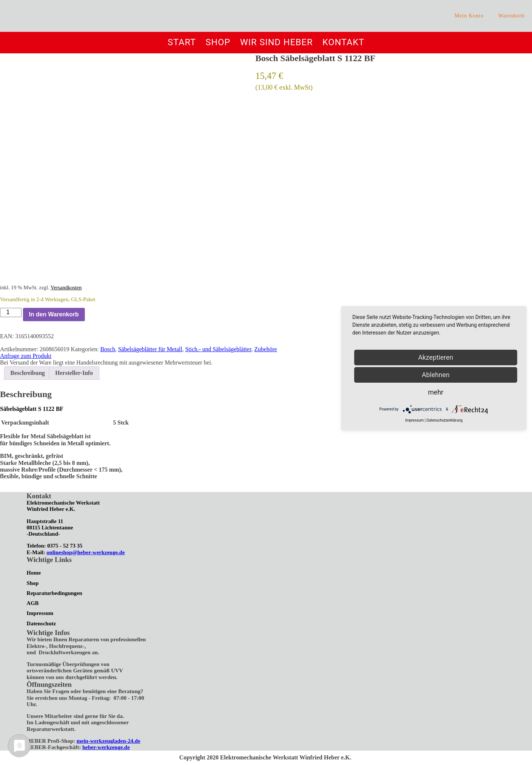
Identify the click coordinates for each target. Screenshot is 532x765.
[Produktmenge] (11, 312)
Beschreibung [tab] (28, 373)
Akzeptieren (436, 357)
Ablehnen (435, 375)
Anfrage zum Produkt (26, 356)
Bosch (108, 349)
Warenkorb (511, 16)
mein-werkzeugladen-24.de (109, 741)
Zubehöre (265, 349)
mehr (435, 392)
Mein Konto (469, 16)
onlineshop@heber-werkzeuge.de (86, 552)
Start (182, 42)
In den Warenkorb (54, 314)
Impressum (40, 613)
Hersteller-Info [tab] (74, 373)
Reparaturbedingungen (54, 593)
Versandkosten (66, 287)
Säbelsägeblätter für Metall (150, 349)
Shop (218, 42)
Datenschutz (41, 623)
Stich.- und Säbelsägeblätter (218, 349)
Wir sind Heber (276, 42)
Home (34, 573)
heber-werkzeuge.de (106, 747)
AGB (33, 603)
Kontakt (343, 42)
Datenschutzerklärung (444, 420)
